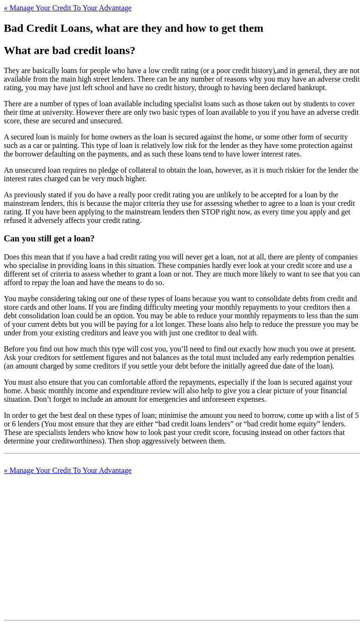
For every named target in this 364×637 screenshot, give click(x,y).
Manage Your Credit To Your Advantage (68, 8)
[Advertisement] (182, 541)
